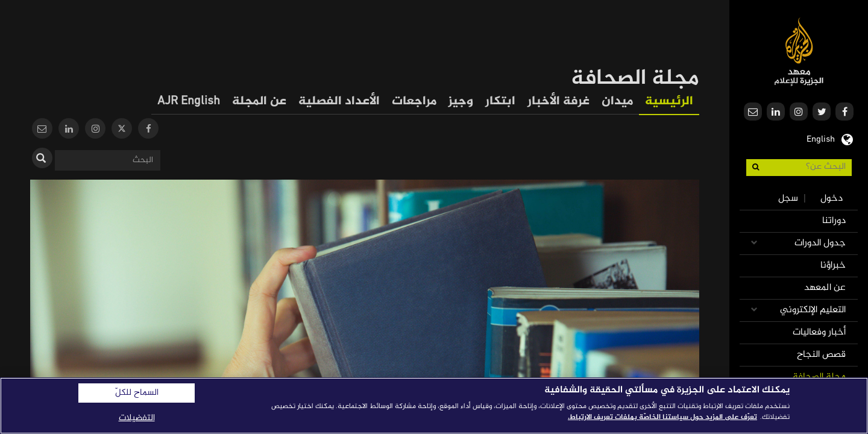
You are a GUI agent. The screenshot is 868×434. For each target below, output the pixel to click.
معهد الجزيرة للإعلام (799, 52)
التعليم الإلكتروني (813, 310)
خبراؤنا (833, 266)
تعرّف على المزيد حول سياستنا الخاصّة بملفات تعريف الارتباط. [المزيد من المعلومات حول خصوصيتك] (662, 417)
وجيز (461, 102)
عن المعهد (825, 288)
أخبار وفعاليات (819, 332)
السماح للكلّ (137, 393)
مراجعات (414, 102)
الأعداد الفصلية (339, 102)
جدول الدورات (820, 243)
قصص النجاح (821, 355)
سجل (788, 199)
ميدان (617, 102)
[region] (434, 406)
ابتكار (500, 102)
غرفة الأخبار (558, 102)
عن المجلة (259, 102)
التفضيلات (137, 418)
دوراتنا (834, 221)
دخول (832, 199)
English (821, 138)
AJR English (189, 102)
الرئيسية (669, 102)
